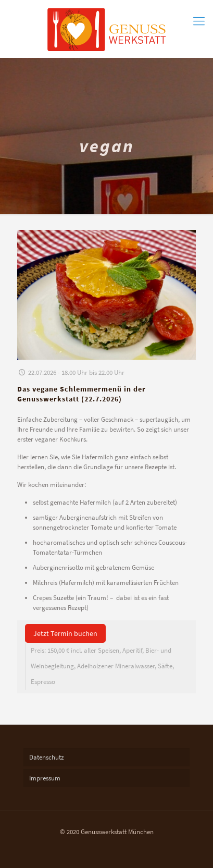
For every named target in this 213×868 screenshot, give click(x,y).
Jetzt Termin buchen (65, 633)
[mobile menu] (199, 21)
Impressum (45, 778)
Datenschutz (47, 757)
